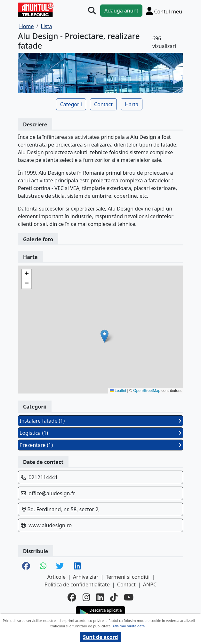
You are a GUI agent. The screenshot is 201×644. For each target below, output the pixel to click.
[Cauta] (92, 11)
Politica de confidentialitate (77, 584)
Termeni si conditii (128, 577)
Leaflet (118, 391)
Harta (132, 104)
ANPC (150, 584)
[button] (105, 336)
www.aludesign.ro (50, 525)
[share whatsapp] (43, 566)
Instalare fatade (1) (100, 421)
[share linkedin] (77, 566)
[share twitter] (60, 566)
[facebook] (72, 597)
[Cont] (164, 11)
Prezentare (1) (100, 445)
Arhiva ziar (86, 577)
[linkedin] (100, 597)
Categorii (71, 104)
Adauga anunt (121, 11)
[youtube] (129, 597)
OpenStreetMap (147, 391)
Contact (103, 104)
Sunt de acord (100, 637)
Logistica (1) (100, 433)
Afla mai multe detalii (130, 626)
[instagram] (86, 597)
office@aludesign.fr (52, 493)
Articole (56, 577)
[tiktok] (114, 597)
